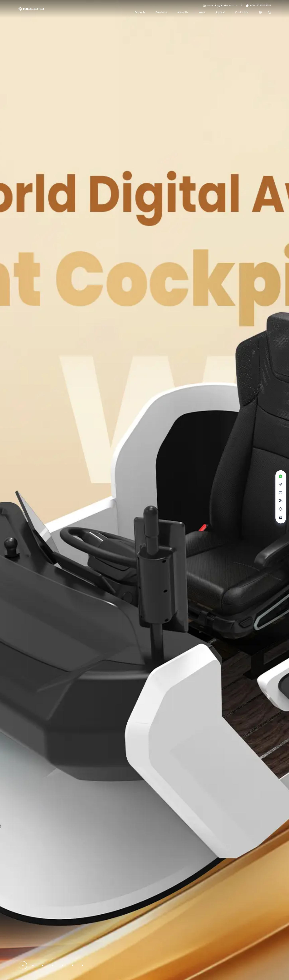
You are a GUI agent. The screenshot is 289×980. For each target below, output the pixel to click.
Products (140, 12)
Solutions (161, 12)
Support (220, 12)
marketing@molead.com (220, 5)
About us (183, 12)
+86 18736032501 (258, 5)
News (202, 12)
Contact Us (242, 12)
